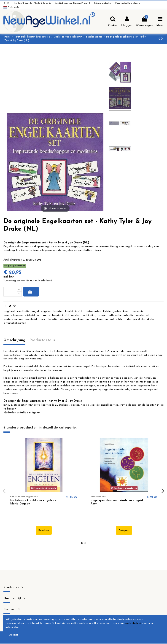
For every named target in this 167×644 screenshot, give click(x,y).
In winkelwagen (30, 292)
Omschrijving (14, 340)
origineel (9, 311)
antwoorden (93, 311)
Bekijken (44, 531)
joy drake (139, 319)
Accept (14, 635)
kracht (69, 311)
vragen (103, 315)
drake (151, 319)
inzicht (79, 311)
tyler (128, 319)
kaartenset (143, 315)
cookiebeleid (133, 623)
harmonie (138, 311)
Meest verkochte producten (128, 3)
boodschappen (13, 315)
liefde (107, 311)
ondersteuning (13, 319)
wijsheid (30, 315)
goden (117, 311)
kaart (126, 311)
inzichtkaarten (71, 315)
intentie (129, 315)
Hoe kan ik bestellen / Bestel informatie (33, 3)
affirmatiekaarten (15, 323)
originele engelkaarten (74, 319)
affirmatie (116, 315)
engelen (46, 311)
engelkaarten (99, 319)
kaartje (53, 319)
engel (35, 311)
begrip (56, 315)
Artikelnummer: (13, 260)
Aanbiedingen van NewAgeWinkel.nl (73, 3)
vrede (46, 315)
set (39, 315)
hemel (43, 319)
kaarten (58, 311)
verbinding (89, 315)
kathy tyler (117, 319)
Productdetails (42, 340)
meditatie (23, 311)
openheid (31, 319)
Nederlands (13, 7)
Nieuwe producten (103, 3)
